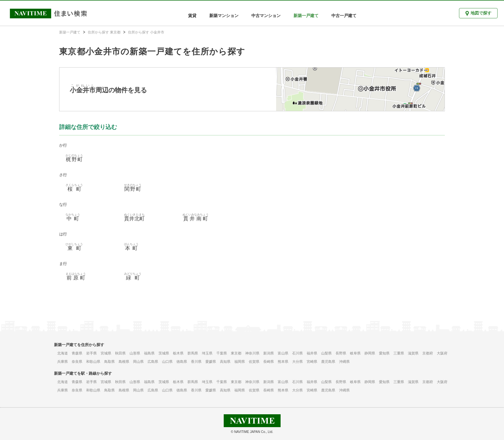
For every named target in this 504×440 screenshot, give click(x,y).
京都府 (428, 353)
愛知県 (384, 353)
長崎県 (269, 362)
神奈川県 (252, 353)
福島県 (149, 353)
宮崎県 (312, 362)
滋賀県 (413, 353)
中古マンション (266, 16)
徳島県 (182, 362)
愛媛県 (211, 362)
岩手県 (91, 353)
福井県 (312, 353)
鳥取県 (109, 362)
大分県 (297, 362)
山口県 (167, 362)
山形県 (135, 353)
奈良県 (77, 362)
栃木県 (178, 353)
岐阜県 (355, 353)
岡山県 (138, 362)
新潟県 (269, 353)
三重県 (399, 353)
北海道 (63, 353)
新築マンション (224, 16)
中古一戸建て (344, 16)
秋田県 (120, 353)
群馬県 (193, 353)
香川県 (196, 362)
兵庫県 (63, 362)
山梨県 (326, 353)
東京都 (236, 353)
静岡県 (370, 353)
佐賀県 (254, 362)
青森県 (77, 353)
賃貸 (192, 16)
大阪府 (442, 353)
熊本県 (283, 362)
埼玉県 (207, 353)
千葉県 (222, 353)
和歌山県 (93, 362)
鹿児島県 (328, 362)
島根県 (124, 362)
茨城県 (164, 353)
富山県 (283, 353)
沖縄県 (344, 362)
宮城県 (106, 353)
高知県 (225, 362)
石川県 (297, 353)
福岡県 (240, 362)
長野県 (341, 353)
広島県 (153, 362)
